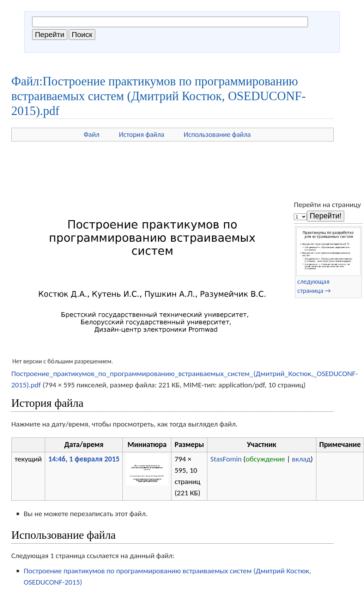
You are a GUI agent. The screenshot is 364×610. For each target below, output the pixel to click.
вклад (301, 459)
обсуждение (266, 459)
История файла (142, 134)
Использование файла (217, 134)
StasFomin (226, 459)
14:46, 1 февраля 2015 (84, 459)
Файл (92, 134)
